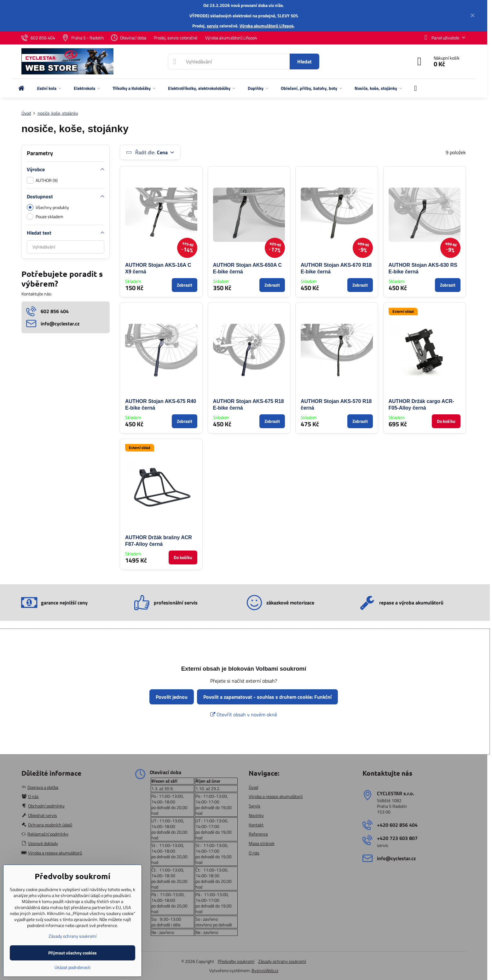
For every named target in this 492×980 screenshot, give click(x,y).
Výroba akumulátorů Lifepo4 (267, 26)
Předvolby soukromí (236, 961)
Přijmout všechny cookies (72, 953)
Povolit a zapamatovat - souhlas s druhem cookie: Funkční (267, 697)
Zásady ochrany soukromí (282, 961)
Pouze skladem (45, 216)
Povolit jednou (172, 697)
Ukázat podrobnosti (72, 967)
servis (213, 26)
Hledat (304, 61)
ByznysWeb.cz (265, 970)
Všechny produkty (48, 207)
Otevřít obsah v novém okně (244, 715)
